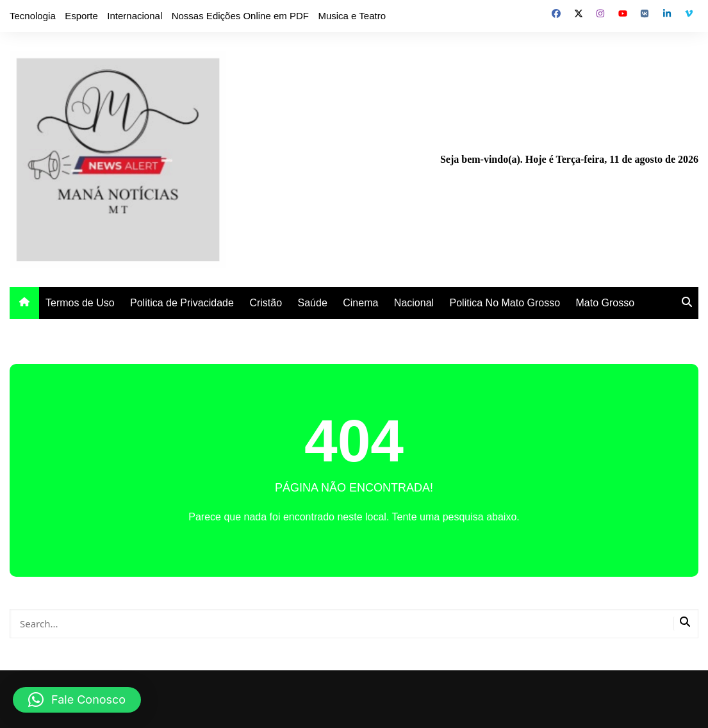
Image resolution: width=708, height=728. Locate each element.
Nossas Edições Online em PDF (240, 16)
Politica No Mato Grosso (505, 303)
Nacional (414, 303)
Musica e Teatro (352, 16)
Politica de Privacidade (182, 303)
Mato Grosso (605, 303)
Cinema (360, 303)
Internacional (135, 16)
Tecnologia (33, 16)
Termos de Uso (80, 303)
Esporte (81, 16)
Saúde (313, 303)
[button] (77, 700)
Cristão (266, 303)
